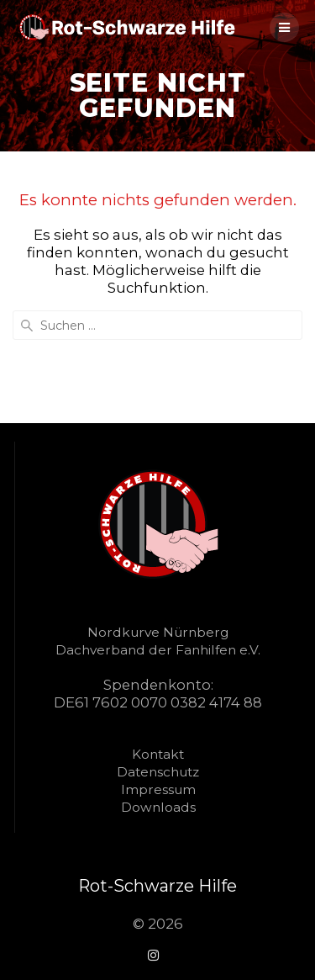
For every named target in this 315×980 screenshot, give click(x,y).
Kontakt (158, 754)
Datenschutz (158, 772)
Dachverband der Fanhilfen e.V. (158, 650)
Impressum (158, 789)
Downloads (158, 807)
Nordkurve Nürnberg (158, 632)
